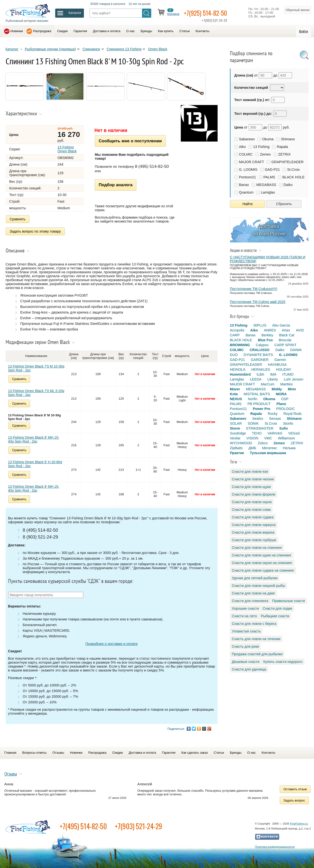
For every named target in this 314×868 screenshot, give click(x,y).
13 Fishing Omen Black (67, 149)
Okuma (268, 139)
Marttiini (287, 384)
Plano (281, 404)
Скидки (62, 31)
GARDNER (260, 360)
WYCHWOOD (241, 443)
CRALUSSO (260, 350)
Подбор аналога (116, 185)
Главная (10, 752)
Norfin (253, 399)
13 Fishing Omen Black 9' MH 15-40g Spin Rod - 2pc (34, 487)
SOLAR (236, 423)
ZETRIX (284, 154)
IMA (273, 374)
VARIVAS (275, 433)
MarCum (268, 384)
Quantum (246, 192)
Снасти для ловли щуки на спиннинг (262, 555)
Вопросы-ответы (34, 752)
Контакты (202, 31)
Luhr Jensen (294, 379)
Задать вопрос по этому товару (35, 231)
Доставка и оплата (107, 31)
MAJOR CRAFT (251, 162)
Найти (248, 204)
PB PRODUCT (259, 404)
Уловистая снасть (246, 631)
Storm (235, 428)
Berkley (267, 335)
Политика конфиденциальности (275, 846)
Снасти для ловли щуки (251, 487)
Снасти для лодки (277, 608)
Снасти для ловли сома (251, 510)
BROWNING (240, 345)
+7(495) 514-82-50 (83, 825)
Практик (237, 453)
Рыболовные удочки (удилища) (50, 49)
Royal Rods (292, 414)
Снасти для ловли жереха (253, 532)
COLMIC (246, 154)
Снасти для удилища (249, 669)
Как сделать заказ (195, 752)
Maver (235, 389)
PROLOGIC (286, 409)
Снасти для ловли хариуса (254, 525)
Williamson (287, 438)
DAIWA (296, 350)
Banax (244, 185)
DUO (234, 355)
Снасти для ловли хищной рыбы (258, 586)
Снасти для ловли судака (253, 517)
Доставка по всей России (269, 230)
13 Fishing (261, 147)
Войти (303, 31)
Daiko (288, 185)
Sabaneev (247, 139)
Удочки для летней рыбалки (255, 578)
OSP (285, 399)
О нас (131, 31)
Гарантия (80, 31)
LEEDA (256, 379)
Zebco (263, 443)
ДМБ (252, 448)
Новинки (17, 31)
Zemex (265, 154)
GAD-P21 (272, 170)
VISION (252, 438)
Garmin (280, 360)
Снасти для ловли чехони (253, 479)
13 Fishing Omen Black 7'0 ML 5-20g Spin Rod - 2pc (36, 392)
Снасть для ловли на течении (256, 639)
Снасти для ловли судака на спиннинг (263, 570)
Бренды (146, 31)
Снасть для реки (245, 646)
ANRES (270, 330)
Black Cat (287, 335)
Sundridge (238, 433)
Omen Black (157, 49)
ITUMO (288, 374)
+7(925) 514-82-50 (209, 13)
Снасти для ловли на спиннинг (257, 548)
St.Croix (294, 170)
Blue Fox (265, 340)
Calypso (262, 345)
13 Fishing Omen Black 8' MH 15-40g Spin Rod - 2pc (34, 438)
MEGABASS (266, 185)
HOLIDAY (284, 369)
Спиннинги (91, 49)
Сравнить (18, 219)
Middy (277, 389)
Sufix (284, 428)
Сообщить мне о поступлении (130, 141)
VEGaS (294, 433)
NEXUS (236, 399)
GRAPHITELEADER (287, 162)
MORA (281, 394)
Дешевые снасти (246, 662)
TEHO (257, 433)
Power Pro (262, 409)
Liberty (273, 379)
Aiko (242, 147)
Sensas (275, 419)
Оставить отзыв (295, 788)
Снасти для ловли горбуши (254, 540)
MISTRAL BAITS (257, 394)
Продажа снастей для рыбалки (257, 654)
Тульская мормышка (268, 453)
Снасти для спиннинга (250, 601)
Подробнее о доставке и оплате (111, 643)
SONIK (253, 423)
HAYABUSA (277, 365)
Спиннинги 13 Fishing (124, 49)
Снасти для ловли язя (250, 472)
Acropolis (237, 330)
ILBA (260, 374)
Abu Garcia (281, 325)
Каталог (12, 49)
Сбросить (284, 204)
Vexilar (235, 438)
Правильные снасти (289, 601)
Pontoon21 (248, 177)
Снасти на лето (244, 616)
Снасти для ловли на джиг (253, 593)
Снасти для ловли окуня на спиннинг (262, 563)
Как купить (166, 31)
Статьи (184, 31)
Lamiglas (268, 192)
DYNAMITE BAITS (258, 355)
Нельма (289, 448)
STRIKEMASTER (260, 428)
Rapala (282, 147)
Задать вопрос (294, 799)
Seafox (258, 419)
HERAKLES (261, 369)
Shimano (288, 139)
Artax (286, 330)
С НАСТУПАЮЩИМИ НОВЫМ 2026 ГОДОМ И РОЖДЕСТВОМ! (268, 259)
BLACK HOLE (293, 177)
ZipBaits (236, 448)
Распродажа (42, 31)
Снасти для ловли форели (254, 494)
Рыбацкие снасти (275, 616)
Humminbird (240, 374)
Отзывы (58, 752)
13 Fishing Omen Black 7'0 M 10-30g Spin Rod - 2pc (36, 367)
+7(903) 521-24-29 (138, 825)
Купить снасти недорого (283, 662)
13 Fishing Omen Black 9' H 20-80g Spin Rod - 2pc (35, 463)
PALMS (269, 177)
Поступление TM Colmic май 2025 (258, 302)
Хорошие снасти (245, 608)
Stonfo (288, 423)
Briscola (285, 340)
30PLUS (260, 325)
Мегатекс (269, 448)
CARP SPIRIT (286, 345)
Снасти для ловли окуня (252, 502)
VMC (268, 438)
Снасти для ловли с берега (254, 624)
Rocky (273, 414)
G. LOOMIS (248, 170)
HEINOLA (238, 369)
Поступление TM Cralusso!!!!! (254, 289)
